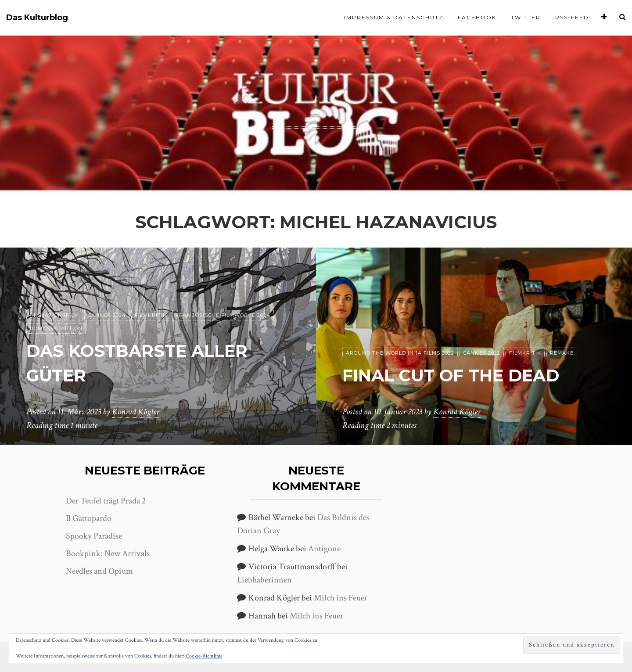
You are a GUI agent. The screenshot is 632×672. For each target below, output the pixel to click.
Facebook (477, 17)
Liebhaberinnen (264, 580)
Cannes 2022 (482, 353)
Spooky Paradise (94, 536)
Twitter (526, 17)
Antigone (324, 549)
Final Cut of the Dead (456, 376)
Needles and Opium (99, 571)
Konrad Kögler (136, 412)
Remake (562, 353)
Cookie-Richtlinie (204, 656)
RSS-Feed (572, 17)
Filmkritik (151, 316)
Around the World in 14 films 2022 (400, 353)
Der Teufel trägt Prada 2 (106, 501)
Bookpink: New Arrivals (108, 553)
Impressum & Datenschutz (394, 17)
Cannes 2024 (107, 316)
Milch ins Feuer (341, 598)
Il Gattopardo (89, 518)
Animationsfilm (54, 316)
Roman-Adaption (56, 329)
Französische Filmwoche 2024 (223, 316)
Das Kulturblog (37, 18)
